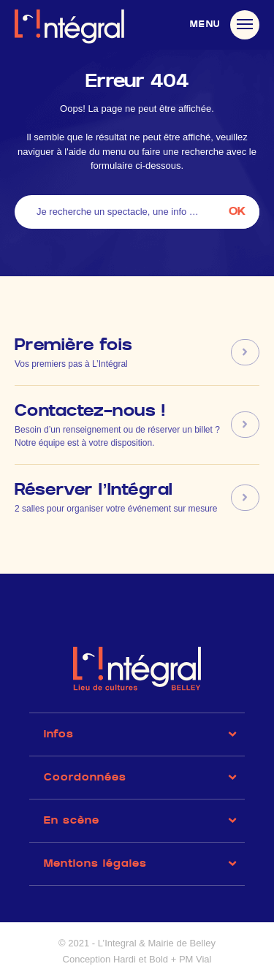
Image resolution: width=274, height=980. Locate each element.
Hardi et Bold (141, 959)
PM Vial (195, 959)
